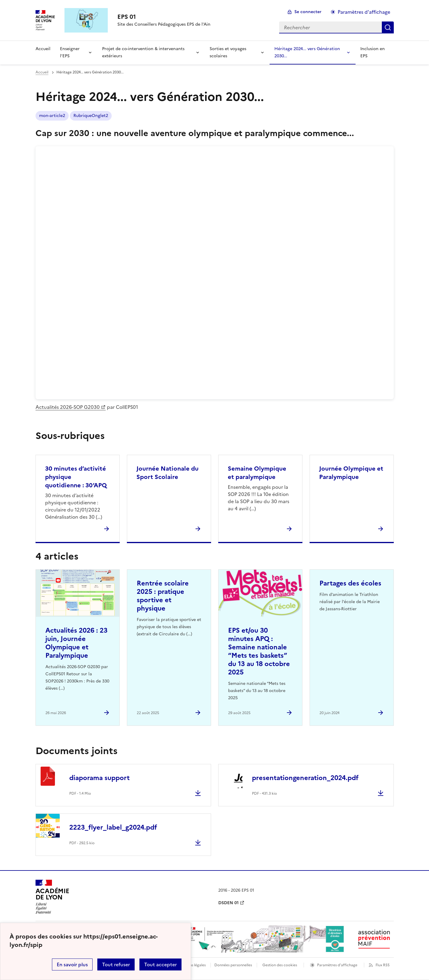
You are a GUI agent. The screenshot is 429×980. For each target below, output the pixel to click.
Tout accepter (160, 964)
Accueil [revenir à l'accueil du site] (43, 49)
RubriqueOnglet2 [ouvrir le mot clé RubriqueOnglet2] (91, 116)
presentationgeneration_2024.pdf (305, 778)
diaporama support (99, 778)
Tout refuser (116, 964)
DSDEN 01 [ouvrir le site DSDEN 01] (228, 903)
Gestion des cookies (280, 965)
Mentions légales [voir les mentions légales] (192, 965)
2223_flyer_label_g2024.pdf (113, 827)
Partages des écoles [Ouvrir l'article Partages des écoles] (350, 583)
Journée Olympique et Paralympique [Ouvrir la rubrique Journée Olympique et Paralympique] (351, 473)
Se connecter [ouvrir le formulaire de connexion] (308, 12)
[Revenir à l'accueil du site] (52, 897)
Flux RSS (383, 965)
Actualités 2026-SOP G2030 (68, 407)
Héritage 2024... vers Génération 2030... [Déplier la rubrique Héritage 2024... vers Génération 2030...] (307, 52)
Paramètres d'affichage (337, 965)
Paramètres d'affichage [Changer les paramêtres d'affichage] (364, 12)
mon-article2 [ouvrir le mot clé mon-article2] (52, 116)
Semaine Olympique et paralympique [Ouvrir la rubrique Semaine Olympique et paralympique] (257, 473)
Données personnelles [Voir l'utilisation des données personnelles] (233, 965)
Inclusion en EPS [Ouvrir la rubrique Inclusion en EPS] (373, 52)
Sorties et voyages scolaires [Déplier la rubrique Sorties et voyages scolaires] (228, 52)
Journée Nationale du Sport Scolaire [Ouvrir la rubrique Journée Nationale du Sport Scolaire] (167, 473)
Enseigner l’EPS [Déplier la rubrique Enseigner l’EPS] (70, 52)
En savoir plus (72, 964)
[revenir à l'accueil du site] (164, 17)
